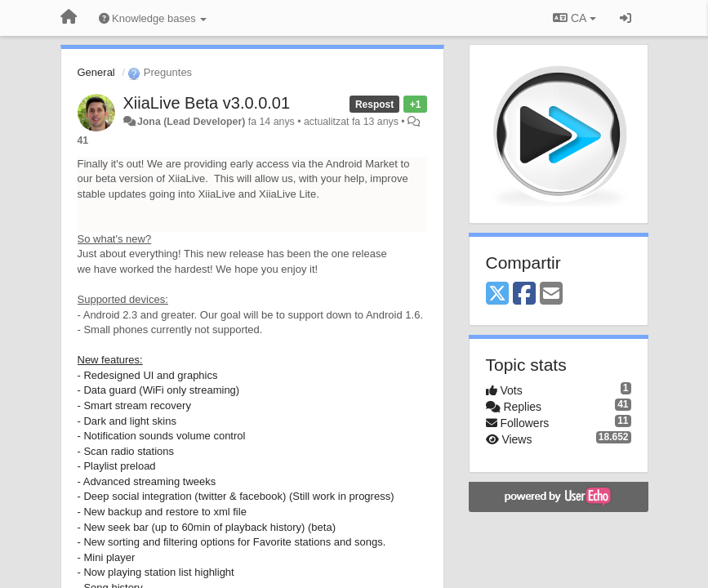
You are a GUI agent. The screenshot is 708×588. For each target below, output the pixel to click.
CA (574, 18)
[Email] (551, 294)
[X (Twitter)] (497, 294)
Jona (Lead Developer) (191, 122)
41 (83, 140)
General (96, 72)
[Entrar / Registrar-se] (626, 18)
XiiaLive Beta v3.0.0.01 (207, 103)
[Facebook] (524, 294)
